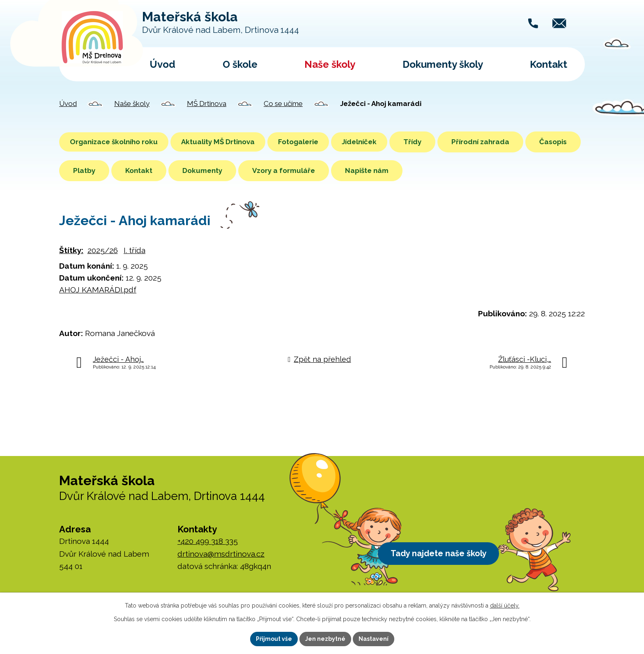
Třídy (439, 142)
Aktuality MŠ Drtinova (228, 142)
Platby (142, 170)
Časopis (87, 170)
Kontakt (549, 64)
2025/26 (103, 250)
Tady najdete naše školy (442, 555)
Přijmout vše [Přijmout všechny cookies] (274, 639)
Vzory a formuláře (341, 170)
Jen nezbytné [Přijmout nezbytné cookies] (325, 639)
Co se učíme (283, 104)
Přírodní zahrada (507, 142)
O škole (240, 64)
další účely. (505, 606)
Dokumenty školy (443, 64)
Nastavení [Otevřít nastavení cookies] (374, 639)
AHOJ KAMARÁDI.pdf (98, 290)
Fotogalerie (315, 142)
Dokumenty (260, 170)
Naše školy (330, 64)
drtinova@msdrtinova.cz (221, 554)
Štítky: (71, 250)
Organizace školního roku (117, 142)
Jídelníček (382, 142)
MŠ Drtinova (207, 104)
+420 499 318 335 (208, 541)
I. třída (135, 250)
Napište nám (424, 170)
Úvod (162, 64)
